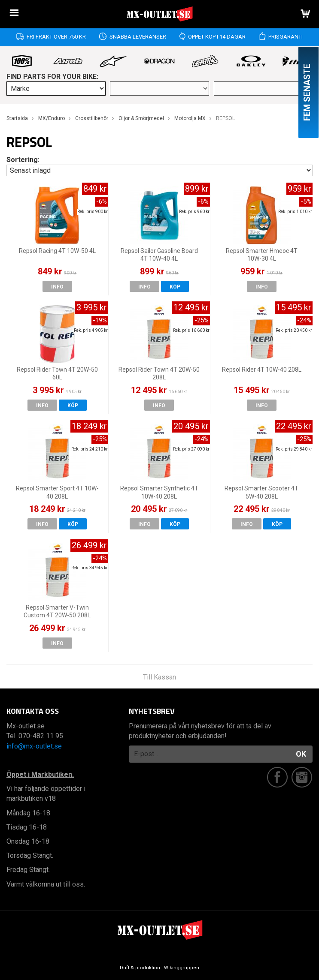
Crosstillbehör (92, 118)
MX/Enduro (52, 118)
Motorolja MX (190, 118)
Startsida (17, 118)
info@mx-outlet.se (34, 746)
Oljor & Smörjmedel (141, 118)
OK (301, 754)
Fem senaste (307, 92)
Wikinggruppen (182, 968)
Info (57, 287)
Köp (175, 287)
